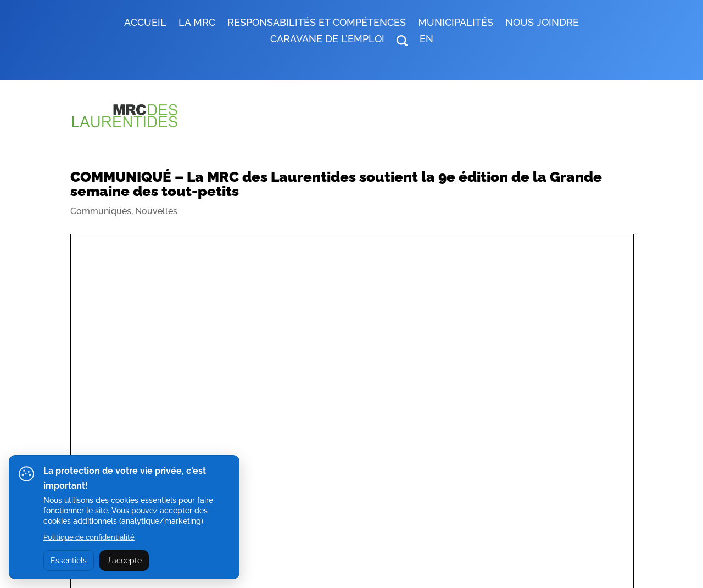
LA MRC (197, 23)
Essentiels (69, 561)
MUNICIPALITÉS (456, 23)
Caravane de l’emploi (327, 40)
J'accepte (124, 561)
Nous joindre (542, 23)
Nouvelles (156, 211)
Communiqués (101, 211)
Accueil (145, 23)
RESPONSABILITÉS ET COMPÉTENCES (317, 23)
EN (426, 40)
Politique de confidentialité (89, 537)
